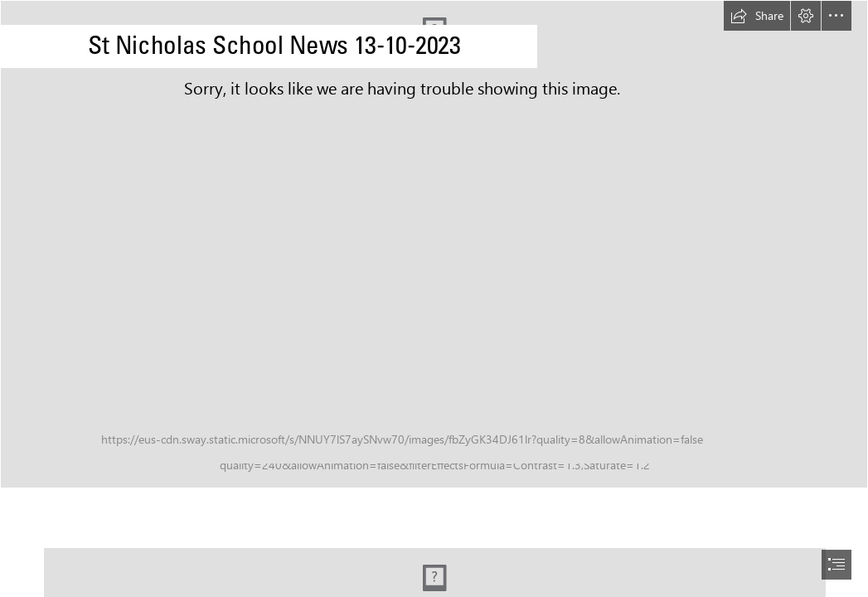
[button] (757, 16)
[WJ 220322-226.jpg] (434, 244)
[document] (434, 298)
